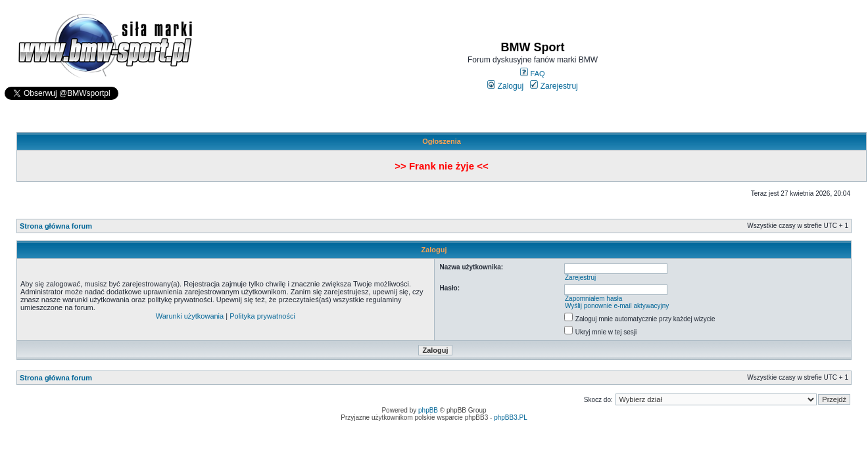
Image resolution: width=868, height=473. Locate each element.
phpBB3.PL (511, 417)
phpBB (428, 410)
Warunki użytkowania (190, 316)
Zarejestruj (554, 86)
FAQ (532, 74)
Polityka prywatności (262, 316)
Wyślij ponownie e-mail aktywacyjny (617, 306)
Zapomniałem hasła (593, 299)
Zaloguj (505, 86)
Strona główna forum (56, 226)
